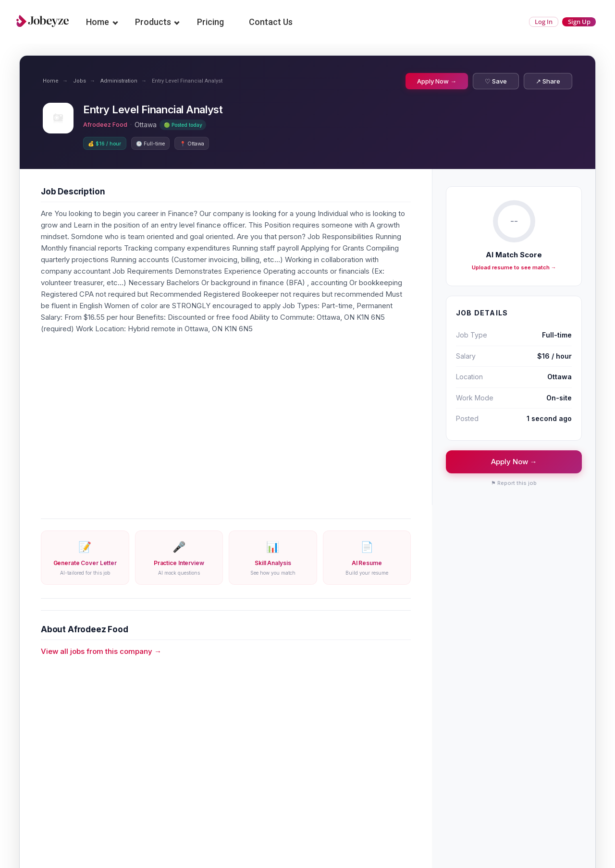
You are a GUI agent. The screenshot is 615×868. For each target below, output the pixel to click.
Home (103, 22)
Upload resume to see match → (514, 269)
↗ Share (548, 81)
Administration (119, 81)
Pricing (216, 22)
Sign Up (573, 22)
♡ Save (496, 81)
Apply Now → (437, 81)
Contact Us (277, 22)
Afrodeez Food (108, 125)
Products (159, 22)
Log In (525, 22)
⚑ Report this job (514, 485)
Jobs (80, 81)
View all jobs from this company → (101, 653)
